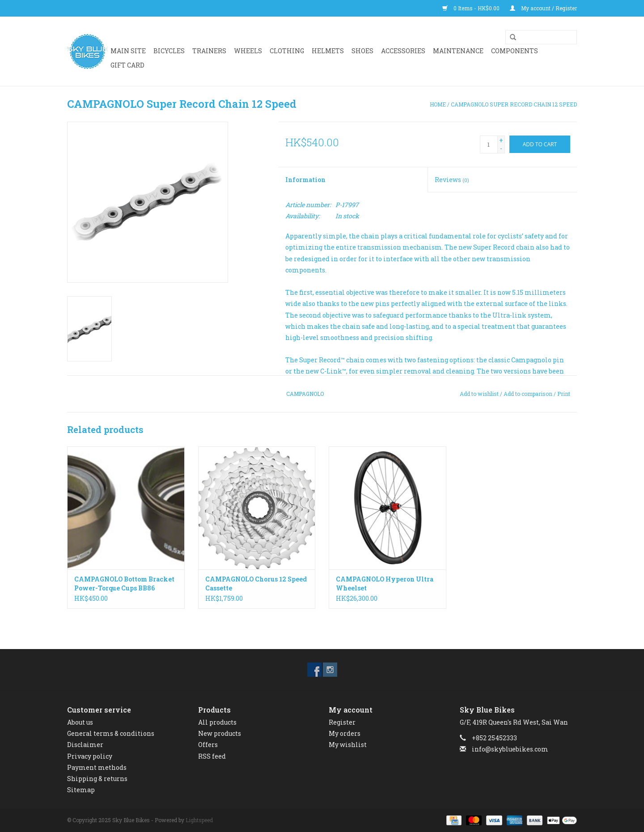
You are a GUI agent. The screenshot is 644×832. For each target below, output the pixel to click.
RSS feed (212, 756)
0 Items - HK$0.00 (472, 8)
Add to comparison (529, 394)
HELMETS (328, 51)
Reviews (452, 180)
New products (220, 733)
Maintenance (458, 51)
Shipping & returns (97, 779)
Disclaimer (85, 745)
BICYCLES (169, 51)
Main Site (128, 51)
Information (305, 180)
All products (217, 722)
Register (342, 722)
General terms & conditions (111, 733)
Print (564, 394)
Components (515, 51)
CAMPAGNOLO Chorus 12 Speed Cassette (256, 584)
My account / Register (543, 8)
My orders (345, 733)
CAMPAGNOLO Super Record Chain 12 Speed (514, 104)
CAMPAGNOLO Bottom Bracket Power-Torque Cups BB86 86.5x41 (124, 584)
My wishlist (348, 745)
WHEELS (248, 51)
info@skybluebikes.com (510, 749)
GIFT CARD (127, 65)
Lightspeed (199, 820)
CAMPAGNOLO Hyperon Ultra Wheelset (385, 584)
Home (438, 104)
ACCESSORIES (403, 51)
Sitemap (81, 790)
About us (80, 722)
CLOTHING (287, 51)
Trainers (209, 51)
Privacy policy (90, 756)
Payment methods (97, 767)
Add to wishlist (479, 394)
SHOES (362, 51)
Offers (208, 745)
